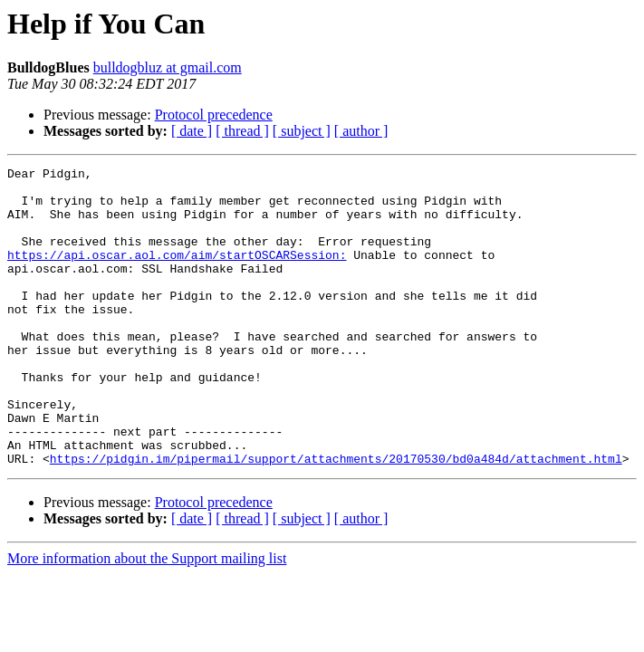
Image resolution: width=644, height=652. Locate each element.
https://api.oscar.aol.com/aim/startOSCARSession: (177, 273)
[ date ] (192, 131)
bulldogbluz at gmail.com (168, 67)
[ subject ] (302, 131)
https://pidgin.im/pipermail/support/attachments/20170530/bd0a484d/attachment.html (336, 518)
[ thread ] (242, 131)
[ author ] (361, 131)
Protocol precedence (214, 115)
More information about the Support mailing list (147, 618)
